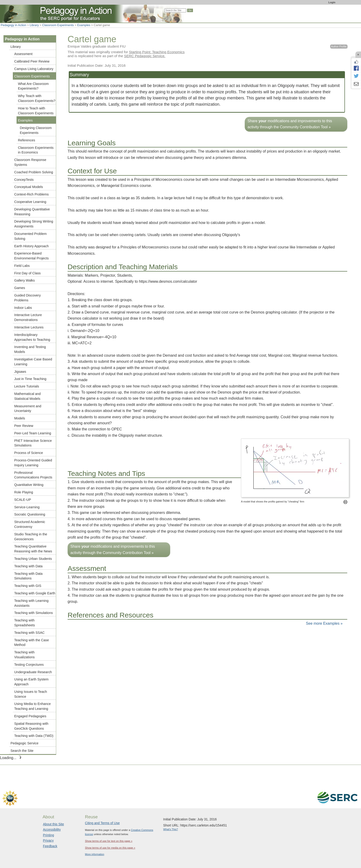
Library (34, 25)
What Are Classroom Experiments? (33, 86)
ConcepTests (24, 180)
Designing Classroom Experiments (36, 130)
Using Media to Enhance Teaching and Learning (33, 706)
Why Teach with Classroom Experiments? (37, 98)
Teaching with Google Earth (35, 593)
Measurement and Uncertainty (28, 409)
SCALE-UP (23, 500)
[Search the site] (175, 10)
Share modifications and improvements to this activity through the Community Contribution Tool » (290, 124)
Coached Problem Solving (34, 172)
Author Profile (339, 46)
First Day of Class (28, 273)
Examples (84, 25)
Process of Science (29, 453)
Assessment (23, 54)
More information (95, 854)
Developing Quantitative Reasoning (32, 212)
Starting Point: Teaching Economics (157, 52)
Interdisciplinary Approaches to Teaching (32, 337)
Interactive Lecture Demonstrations (28, 317)
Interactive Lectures (29, 327)
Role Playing (24, 492)
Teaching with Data (28, 566)
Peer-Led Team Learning (33, 433)
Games (20, 288)
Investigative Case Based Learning (33, 362)
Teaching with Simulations (34, 613)
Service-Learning (27, 507)
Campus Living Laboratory (34, 69)
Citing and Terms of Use (102, 823)
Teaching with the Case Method (32, 643)
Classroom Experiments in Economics (36, 150)
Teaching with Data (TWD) (34, 736)
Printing (48, 835)
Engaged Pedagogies (30, 716)
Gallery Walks (24, 280)
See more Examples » (324, 623)
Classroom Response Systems (30, 162)
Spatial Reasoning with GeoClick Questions (31, 726)
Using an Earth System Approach (31, 682)
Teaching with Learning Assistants (31, 603)
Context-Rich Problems (31, 194)
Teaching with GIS (28, 586)
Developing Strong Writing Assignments (34, 224)
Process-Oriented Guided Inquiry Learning (33, 463)
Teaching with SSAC (29, 633)
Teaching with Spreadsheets (25, 623)
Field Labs (22, 266)
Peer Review (24, 426)
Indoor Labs (23, 308)
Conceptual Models (29, 187)
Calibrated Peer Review (32, 61)
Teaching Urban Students (33, 559)
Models (20, 418)
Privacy (48, 840)
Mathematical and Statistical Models (28, 396)
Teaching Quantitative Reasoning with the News (33, 549)
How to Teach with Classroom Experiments (36, 111)
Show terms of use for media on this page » (110, 848)
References (27, 140)
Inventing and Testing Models (30, 349)
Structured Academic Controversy (30, 524)
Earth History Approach (31, 246)
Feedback (50, 846)
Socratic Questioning (30, 514)
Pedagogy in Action (14, 25)
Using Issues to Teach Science (31, 694)
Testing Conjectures (29, 665)
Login (332, 2)
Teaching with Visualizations (24, 655)
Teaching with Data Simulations (28, 576)
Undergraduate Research (33, 672)
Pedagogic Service (24, 743)
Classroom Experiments (58, 25)
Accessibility (52, 830)
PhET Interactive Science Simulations (33, 443)
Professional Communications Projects (33, 475)
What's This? (170, 829)
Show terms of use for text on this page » (109, 841)
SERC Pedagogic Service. (145, 56)
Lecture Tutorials (27, 386)
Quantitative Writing (29, 485)
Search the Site (22, 751)
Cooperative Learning (30, 202)
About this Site (53, 824)
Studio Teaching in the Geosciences (31, 537)
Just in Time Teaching (30, 379)
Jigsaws (20, 372)
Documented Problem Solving (30, 236)
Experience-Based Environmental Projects (31, 256)
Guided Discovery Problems (28, 298)
